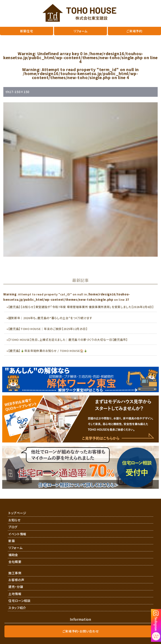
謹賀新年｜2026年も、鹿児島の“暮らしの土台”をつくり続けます (50, 318)
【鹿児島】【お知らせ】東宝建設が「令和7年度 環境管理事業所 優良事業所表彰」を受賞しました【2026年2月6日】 (81, 307)
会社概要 (15, 562)
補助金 (13, 555)
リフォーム (15, 548)
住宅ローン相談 (19, 601)
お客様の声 (16, 580)
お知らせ (15, 520)
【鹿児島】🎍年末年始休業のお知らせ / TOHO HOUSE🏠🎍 (48, 351)
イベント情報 (17, 534)
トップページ (17, 513)
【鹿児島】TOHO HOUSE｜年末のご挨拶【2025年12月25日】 (48, 329)
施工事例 (15, 573)
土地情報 (15, 594)
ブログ (13, 527)
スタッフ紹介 (17, 608)
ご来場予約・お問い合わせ (81, 631)
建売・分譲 (16, 587)
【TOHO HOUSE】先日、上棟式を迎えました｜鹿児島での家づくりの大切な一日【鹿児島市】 (68, 340)
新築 (12, 541)
